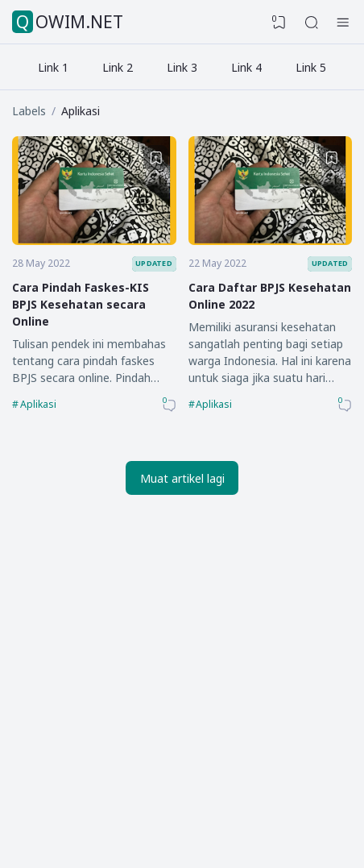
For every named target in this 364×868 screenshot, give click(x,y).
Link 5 (311, 67)
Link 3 (182, 67)
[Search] (312, 23)
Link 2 (118, 67)
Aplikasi (38, 404)
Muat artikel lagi (182, 478)
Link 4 (246, 67)
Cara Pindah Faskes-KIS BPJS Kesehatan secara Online (81, 304)
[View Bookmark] (279, 23)
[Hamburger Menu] (343, 23)
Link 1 (53, 67)
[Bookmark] (156, 158)
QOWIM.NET (70, 22)
